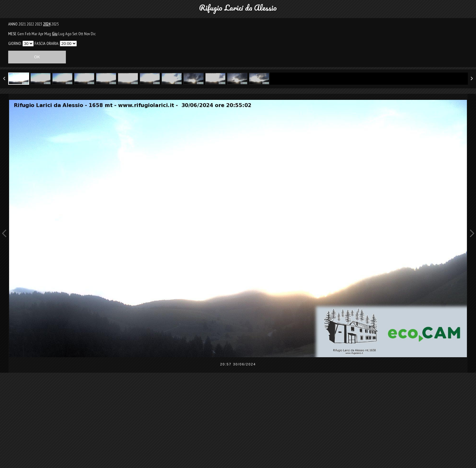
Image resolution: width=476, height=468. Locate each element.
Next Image (472, 233)
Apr (41, 34)
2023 (39, 24)
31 (28, 44)
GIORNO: (15, 43)
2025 (55, 24)
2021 (22, 24)
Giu (55, 34)
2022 (30, 24)
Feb (28, 34)
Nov (87, 34)
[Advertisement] (238, 424)
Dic (93, 34)
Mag (48, 34)
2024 (47, 24)
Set (75, 34)
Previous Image (4, 233)
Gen (21, 34)
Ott (81, 34)
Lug (61, 34)
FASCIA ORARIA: (47, 43)
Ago (68, 34)
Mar (34, 34)
